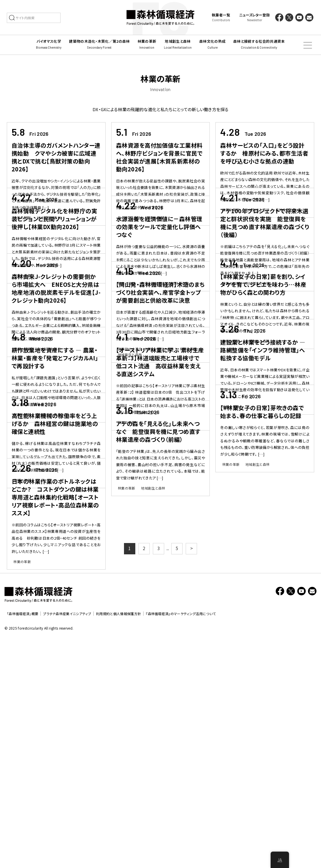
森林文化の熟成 (288, 210)
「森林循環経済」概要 (23, 843)
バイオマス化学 (129, 218)
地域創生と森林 (49, 218)
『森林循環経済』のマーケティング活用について (181, 843)
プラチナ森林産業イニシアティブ (67, 843)
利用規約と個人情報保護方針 (118, 843)
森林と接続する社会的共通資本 (165, 319)
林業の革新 (22, 218)
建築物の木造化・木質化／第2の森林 (146, 420)
